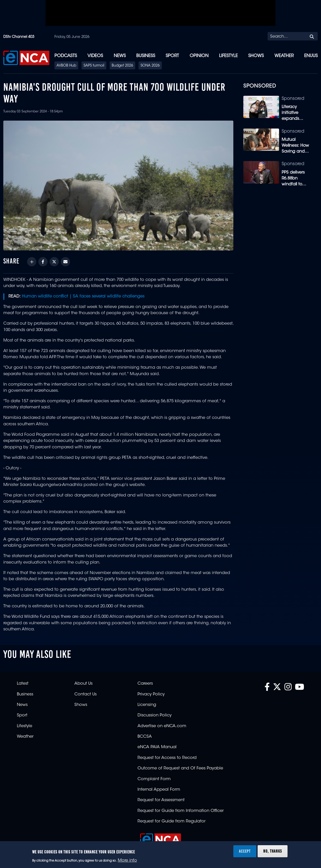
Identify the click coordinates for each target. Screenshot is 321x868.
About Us (83, 684)
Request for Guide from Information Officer (181, 811)
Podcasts (66, 56)
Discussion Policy (154, 715)
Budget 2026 (122, 66)
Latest (23, 684)
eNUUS (311, 56)
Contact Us (85, 694)
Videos (95, 56)
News (120, 56)
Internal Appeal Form (159, 790)
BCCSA (145, 737)
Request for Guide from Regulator (171, 821)
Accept (245, 851)
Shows (256, 56)
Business (146, 56)
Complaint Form (154, 779)
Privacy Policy (151, 694)
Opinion (199, 56)
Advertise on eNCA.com (162, 726)
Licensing (147, 705)
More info (127, 861)
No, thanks (273, 851)
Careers (145, 684)
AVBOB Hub (66, 66)
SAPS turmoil (94, 66)
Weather (284, 56)
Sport (172, 56)
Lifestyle (228, 56)
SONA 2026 (150, 66)
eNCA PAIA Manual (157, 747)
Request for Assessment (161, 800)
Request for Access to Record (167, 758)
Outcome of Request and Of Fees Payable (180, 768)
